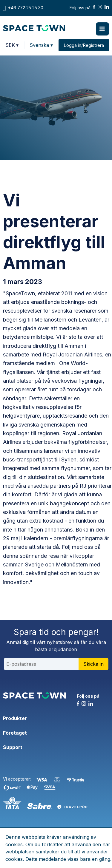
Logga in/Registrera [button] (84, 45)
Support (13, 747)
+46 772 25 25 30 (26, 8)
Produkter (15, 718)
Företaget (15, 733)
